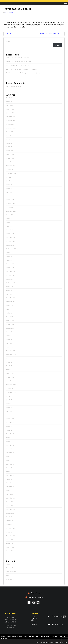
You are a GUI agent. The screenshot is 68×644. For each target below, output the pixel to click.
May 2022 (9, 256)
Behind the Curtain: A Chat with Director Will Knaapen (21, 69)
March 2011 (10, 483)
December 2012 (11, 464)
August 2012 (10, 468)
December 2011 (11, 475)
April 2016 (9, 430)
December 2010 (11, 487)
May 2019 (9, 339)
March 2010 (10, 494)
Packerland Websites (59, 642)
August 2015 (10, 438)
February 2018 (10, 373)
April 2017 (9, 407)
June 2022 (9, 253)
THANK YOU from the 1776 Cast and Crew (18, 62)
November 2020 (11, 302)
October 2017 (10, 389)
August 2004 (10, 543)
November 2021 (11, 275)
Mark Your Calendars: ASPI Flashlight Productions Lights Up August (25, 73)
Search (9, 41)
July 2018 (9, 358)
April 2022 (9, 260)
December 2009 (11, 498)
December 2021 (11, 271)
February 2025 (10, 154)
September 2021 (11, 283)
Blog (34, 623)
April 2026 (9, 102)
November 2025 (11, 120)
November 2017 (11, 385)
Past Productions (11, 572)
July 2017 (9, 396)
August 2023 (10, 215)
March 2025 (10, 151)
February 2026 (10, 109)
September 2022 (11, 249)
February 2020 (10, 321)
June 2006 (9, 532)
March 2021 (10, 294)
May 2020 (9, 309)
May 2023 (9, 222)
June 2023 (9, 219)
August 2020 (10, 305)
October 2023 (10, 207)
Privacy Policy (34, 637)
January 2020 (10, 324)
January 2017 (10, 419)
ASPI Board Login (55, 625)
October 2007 (10, 521)
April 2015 (9, 441)
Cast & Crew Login (56, 616)
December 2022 (11, 237)
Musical (8, 564)
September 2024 (11, 173)
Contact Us (34, 625)
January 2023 (10, 234)
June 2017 (9, 400)
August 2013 (10, 456)
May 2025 (9, 143)
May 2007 (9, 524)
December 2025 (11, 117)
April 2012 (9, 472)
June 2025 (9, 139)
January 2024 (10, 200)
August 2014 (10, 449)
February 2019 (10, 347)
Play (7, 575)
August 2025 (10, 132)
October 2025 (10, 124)
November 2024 (11, 166)
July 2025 (9, 136)
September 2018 (11, 355)
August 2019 (10, 332)
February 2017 (10, 415)
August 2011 (10, 479)
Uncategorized (10, 579)
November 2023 (11, 204)
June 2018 (9, 362)
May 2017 (9, 404)
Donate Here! (34, 593)
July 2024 (9, 177)
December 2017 (11, 381)
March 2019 (10, 343)
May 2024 (9, 185)
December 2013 (11, 453)
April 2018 (9, 370)
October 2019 (10, 328)
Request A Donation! (34, 597)
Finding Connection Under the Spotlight (18, 58)
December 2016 (11, 422)
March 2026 (10, 105)
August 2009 (10, 502)
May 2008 (9, 517)
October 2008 (10, 513)
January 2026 (10, 113)
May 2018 (9, 366)
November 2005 (11, 536)
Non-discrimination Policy (48, 637)
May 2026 (9, 98)
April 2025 (9, 147)
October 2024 (10, 170)
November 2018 (11, 351)
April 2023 (9, 226)
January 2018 (10, 377)
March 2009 (10, 506)
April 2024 (9, 188)
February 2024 (10, 196)
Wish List (34, 621)
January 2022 (10, 268)
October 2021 (10, 279)
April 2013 (9, 460)
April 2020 (9, 313)
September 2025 (11, 128)
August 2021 (10, 287)
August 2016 (10, 426)
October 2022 (10, 245)
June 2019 (9, 336)
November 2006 (11, 528)
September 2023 (11, 211)
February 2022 (10, 264)
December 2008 (11, 509)
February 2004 (10, 547)
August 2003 (10, 551)
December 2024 (11, 162)
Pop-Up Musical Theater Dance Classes (18, 65)
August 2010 (10, 490)
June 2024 (9, 181)
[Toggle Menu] (66, 3)
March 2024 (10, 192)
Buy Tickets (34, 619)
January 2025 (10, 158)
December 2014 (11, 445)
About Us (34, 617)
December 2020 (11, 298)
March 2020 (10, 317)
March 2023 (10, 230)
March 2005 (10, 540)
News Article (10, 568)
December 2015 (11, 434)
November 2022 (11, 241)
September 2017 (11, 392)
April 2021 (9, 290)
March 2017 (10, 411)
